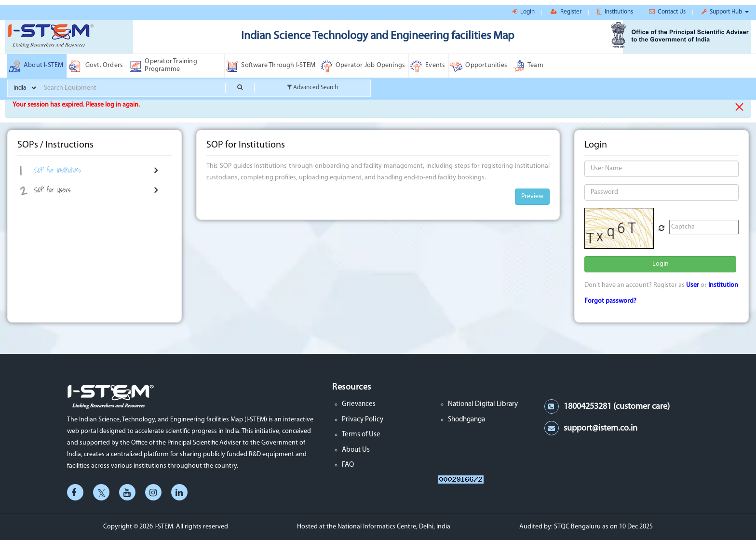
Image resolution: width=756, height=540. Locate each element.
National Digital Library (483, 404)
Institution (723, 285)
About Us (356, 450)
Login (661, 264)
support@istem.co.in (601, 428)
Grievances (359, 404)
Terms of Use (361, 435)
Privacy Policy (363, 420)
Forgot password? (610, 301)
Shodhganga (466, 420)
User (693, 285)
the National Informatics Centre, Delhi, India (388, 527)
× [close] (739, 107)
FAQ (348, 465)
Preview (532, 196)
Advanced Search (312, 87)
